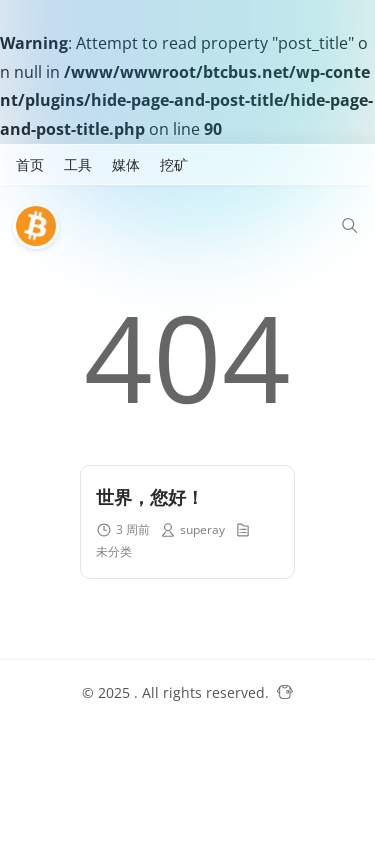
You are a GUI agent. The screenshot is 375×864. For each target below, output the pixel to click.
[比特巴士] (41, 226)
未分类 (114, 551)
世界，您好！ (150, 497)
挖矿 (174, 164)
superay (202, 529)
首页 (30, 164)
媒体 (126, 164)
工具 (78, 164)
